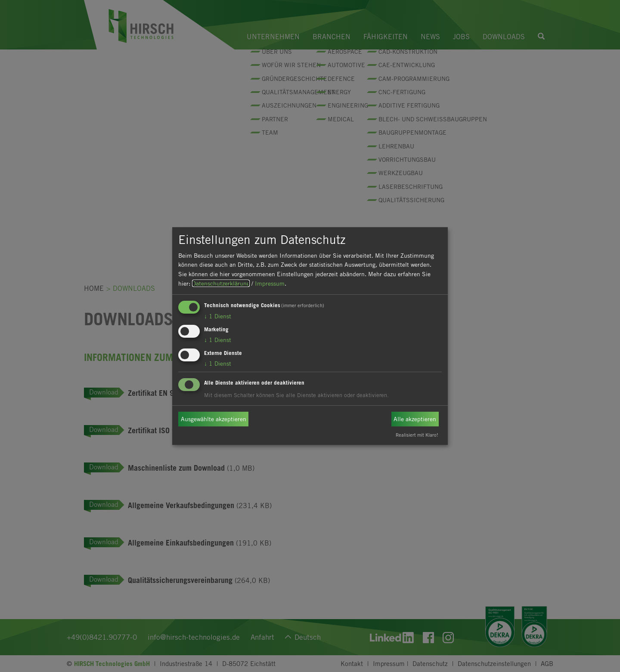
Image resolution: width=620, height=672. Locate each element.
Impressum (270, 283)
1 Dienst (218, 316)
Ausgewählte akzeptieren (214, 419)
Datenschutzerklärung (221, 283)
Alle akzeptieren (415, 419)
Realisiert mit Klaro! (417, 435)
